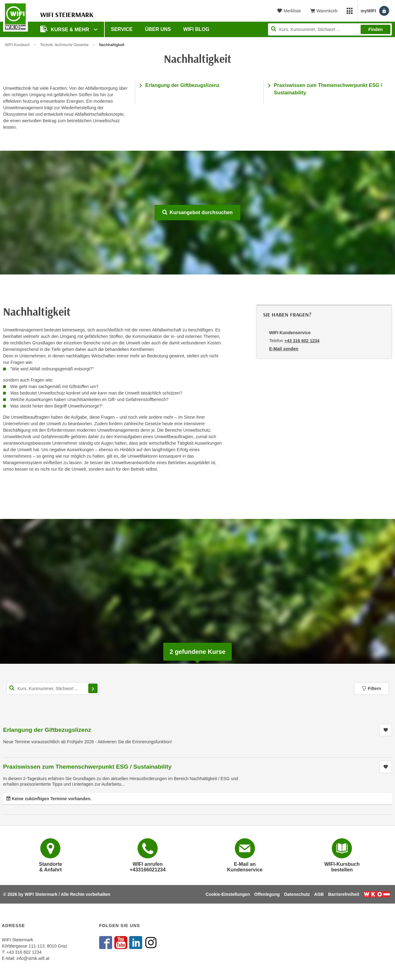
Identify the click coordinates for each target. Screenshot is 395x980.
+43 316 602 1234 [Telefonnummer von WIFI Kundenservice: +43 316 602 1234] (302, 341)
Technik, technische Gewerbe (64, 45)
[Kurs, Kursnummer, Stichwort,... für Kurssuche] (53, 689)
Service (122, 29)
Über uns (158, 29)
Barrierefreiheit (344, 894)
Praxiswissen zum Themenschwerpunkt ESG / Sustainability (87, 767)
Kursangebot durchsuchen (197, 212)
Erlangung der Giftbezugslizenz (182, 85)
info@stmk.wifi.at (33, 958)
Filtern (371, 689)
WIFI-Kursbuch (17, 45)
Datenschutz (297, 894)
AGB (319, 894)
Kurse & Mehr (65, 29)
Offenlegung (267, 894)
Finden (375, 29)
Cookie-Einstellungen (228, 894)
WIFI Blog (196, 29)
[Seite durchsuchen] (330, 29)
